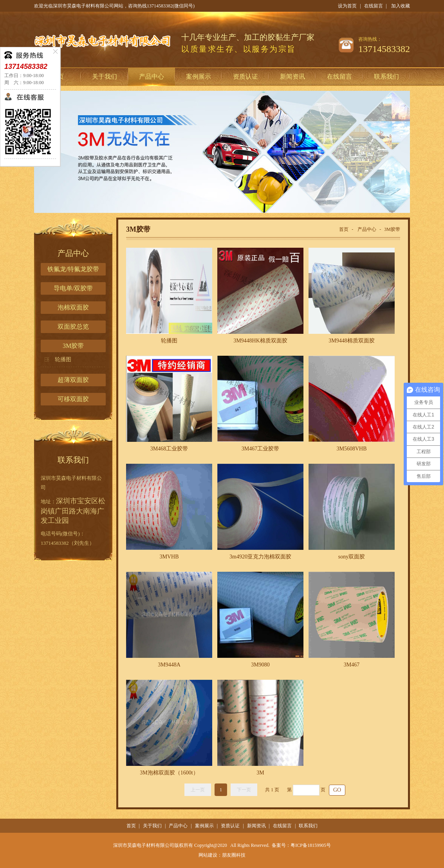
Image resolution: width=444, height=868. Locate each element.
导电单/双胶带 (73, 288)
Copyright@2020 (211, 845)
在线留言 (374, 6)
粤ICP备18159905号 (311, 845)
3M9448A (169, 665)
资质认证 (245, 77)
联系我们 (386, 77)
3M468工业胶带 (169, 449)
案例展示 (199, 77)
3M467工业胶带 (260, 449)
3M (260, 773)
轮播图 (63, 359)
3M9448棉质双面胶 (351, 341)
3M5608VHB (351, 449)
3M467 (352, 665)
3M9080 (260, 665)
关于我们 (105, 77)
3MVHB (169, 557)
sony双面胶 (352, 557)
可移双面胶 (73, 399)
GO (337, 790)
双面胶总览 (73, 327)
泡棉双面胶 (73, 307)
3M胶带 (73, 346)
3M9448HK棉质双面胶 (260, 341)
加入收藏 (401, 6)
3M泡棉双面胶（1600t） (169, 773)
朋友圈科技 (234, 855)
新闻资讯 (292, 77)
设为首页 (347, 6)
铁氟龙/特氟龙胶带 (73, 269)
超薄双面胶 (73, 380)
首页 (344, 229)
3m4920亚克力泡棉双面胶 (260, 557)
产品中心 (152, 77)
